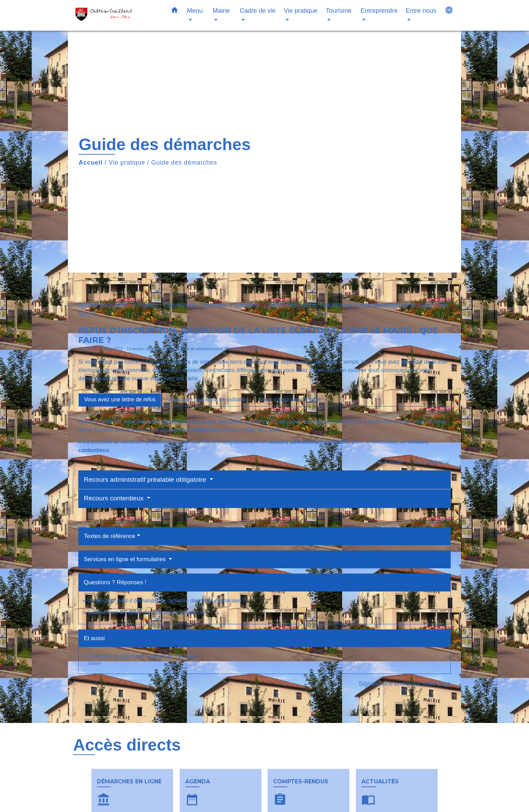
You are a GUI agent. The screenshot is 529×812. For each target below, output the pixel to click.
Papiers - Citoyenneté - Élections (183, 305)
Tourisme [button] (339, 11)
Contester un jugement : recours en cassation (143, 656)
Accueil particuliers (104, 305)
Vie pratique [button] (301, 11)
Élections (248, 305)
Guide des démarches (184, 163)
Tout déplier (432, 462)
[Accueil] (116, 15)
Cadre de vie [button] (258, 11)
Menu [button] (195, 11)
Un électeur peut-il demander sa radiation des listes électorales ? (167, 601)
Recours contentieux (115, 498)
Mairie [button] (221, 11)
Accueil (91, 163)
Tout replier (395, 462)
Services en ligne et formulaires (126, 559)
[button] (174, 11)
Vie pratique (127, 163)
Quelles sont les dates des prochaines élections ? (148, 612)
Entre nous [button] (421, 11)
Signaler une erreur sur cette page (405, 684)
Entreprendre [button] (379, 11)
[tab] (120, 400)
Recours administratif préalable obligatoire (146, 480)
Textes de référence (109, 536)
